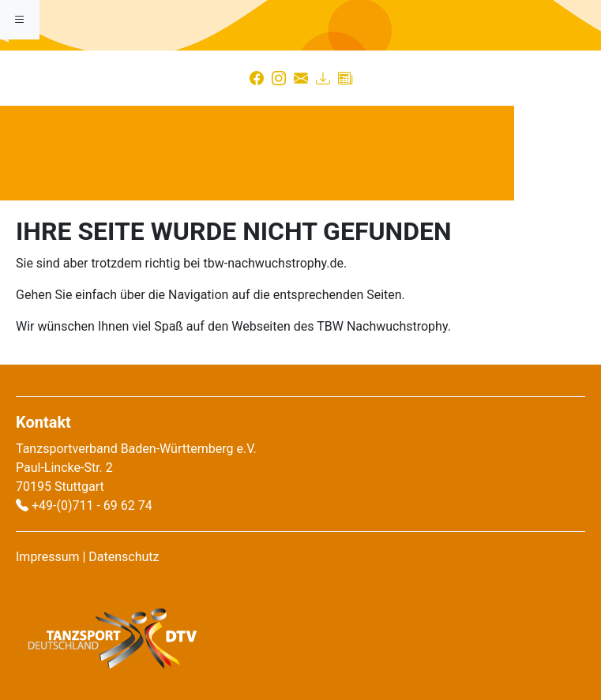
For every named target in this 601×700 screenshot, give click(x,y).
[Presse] (345, 78)
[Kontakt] (301, 78)
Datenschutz (124, 557)
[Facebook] (257, 78)
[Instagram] (279, 78)
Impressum (48, 557)
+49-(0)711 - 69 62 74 (92, 505)
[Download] (323, 78)
